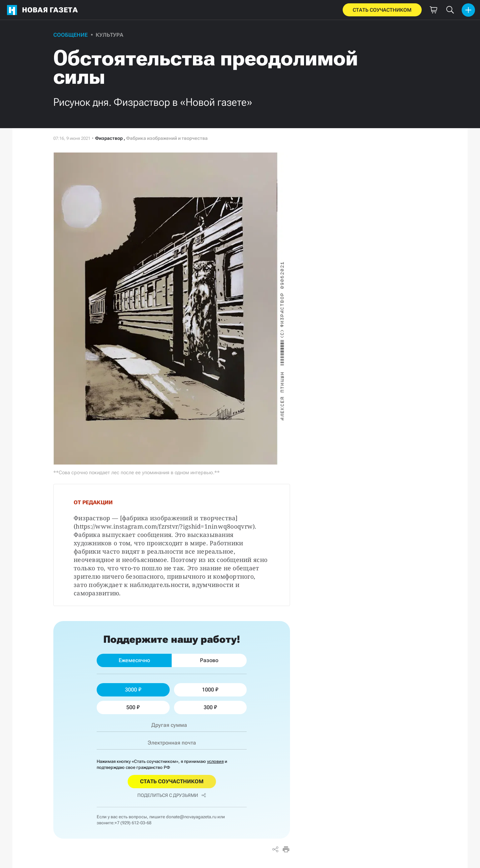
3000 (133, 690)
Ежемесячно (134, 660)
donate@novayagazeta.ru (191, 817)
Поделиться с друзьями (172, 795)
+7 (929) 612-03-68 (133, 823)
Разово (209, 660)
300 (210, 707)
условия (215, 761)
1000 (210, 690)
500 (133, 707)
